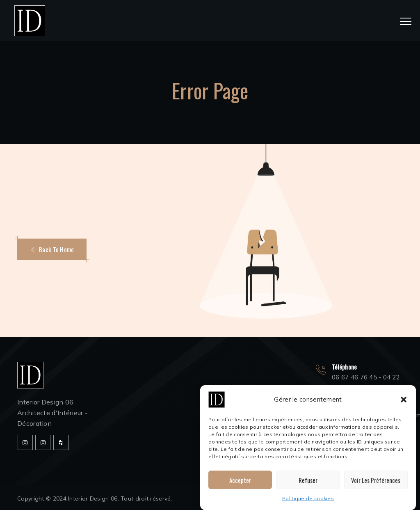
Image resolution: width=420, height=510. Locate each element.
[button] (404, 400)
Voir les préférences (376, 480)
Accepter (240, 480)
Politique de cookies (308, 498)
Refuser (308, 480)
